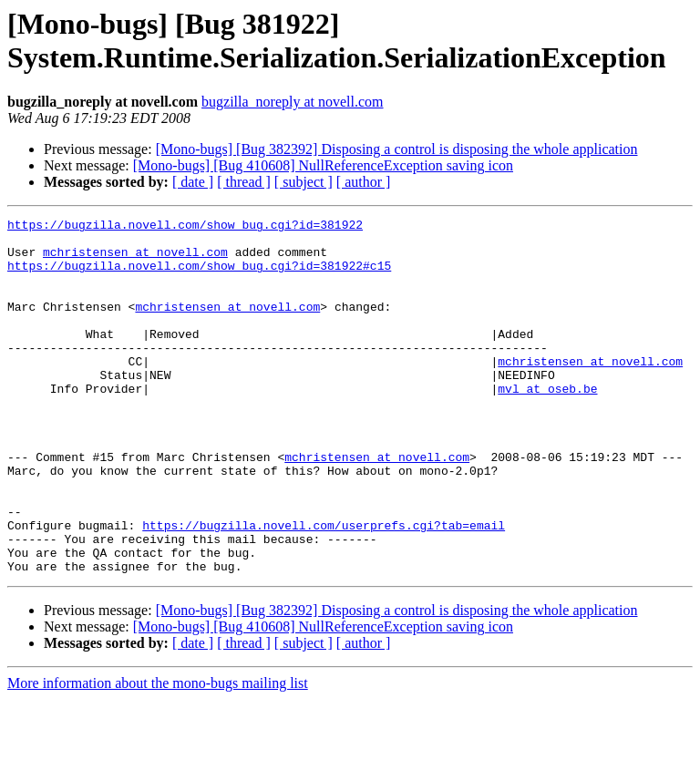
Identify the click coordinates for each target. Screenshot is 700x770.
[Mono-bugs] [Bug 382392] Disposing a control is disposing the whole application (397, 149)
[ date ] (193, 182)
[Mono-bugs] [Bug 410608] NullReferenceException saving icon (323, 165)
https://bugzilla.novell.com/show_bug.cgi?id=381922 (185, 227)
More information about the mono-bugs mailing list (158, 754)
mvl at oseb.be (547, 424)
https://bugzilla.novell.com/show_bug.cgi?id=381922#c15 (199, 276)
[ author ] (364, 182)
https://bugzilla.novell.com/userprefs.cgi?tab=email (324, 588)
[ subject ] (304, 182)
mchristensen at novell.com (135, 260)
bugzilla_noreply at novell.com (293, 102)
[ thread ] (244, 182)
